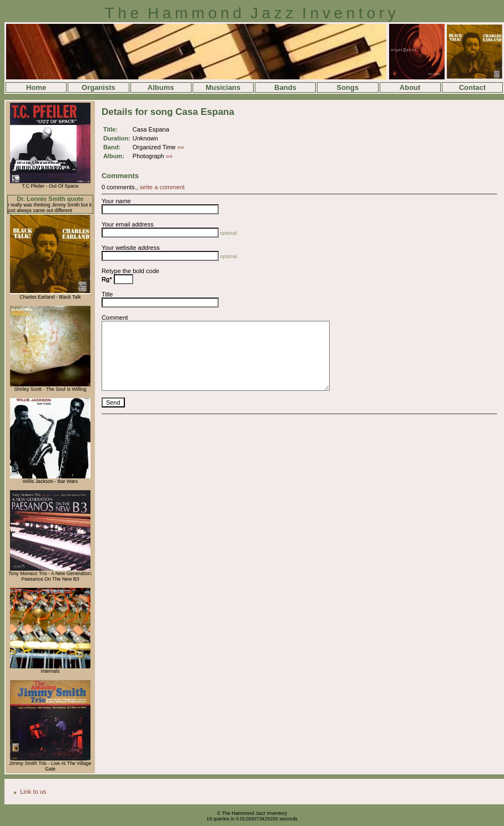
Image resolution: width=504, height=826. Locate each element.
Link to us (33, 792)
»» (181, 147)
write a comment (162, 187)
